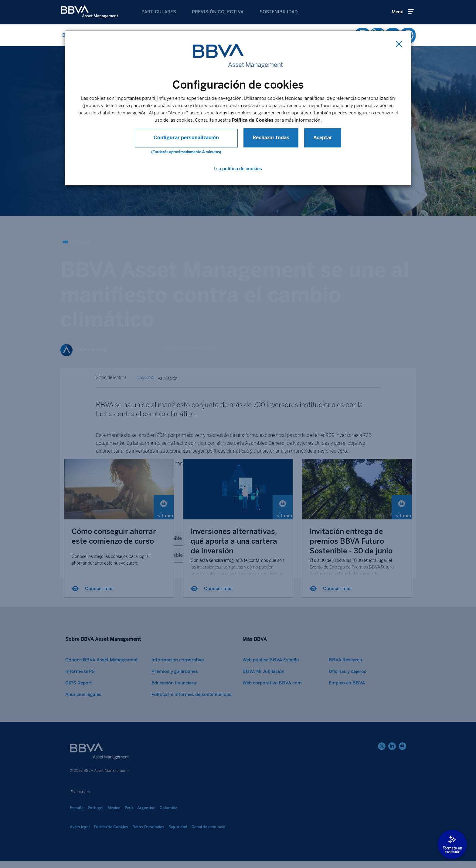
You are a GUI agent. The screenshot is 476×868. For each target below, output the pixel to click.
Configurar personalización (186, 138)
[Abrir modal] (452, 844)
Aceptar (313, 138)
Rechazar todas (261, 138)
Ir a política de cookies (238, 169)
